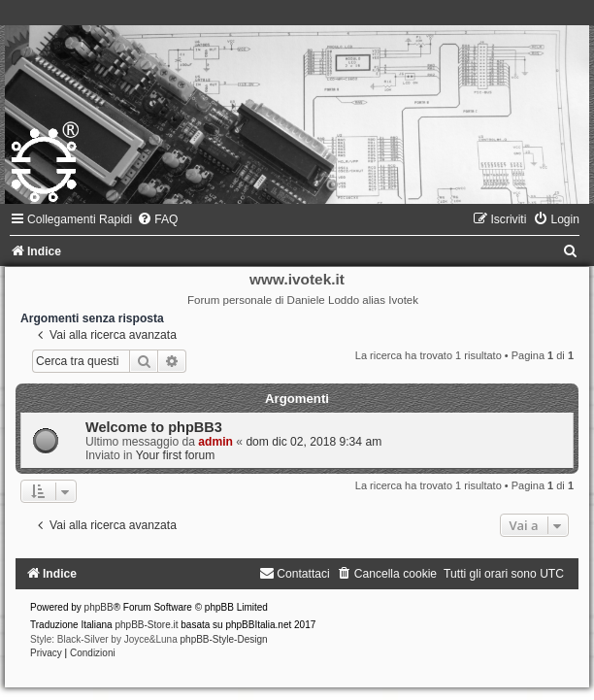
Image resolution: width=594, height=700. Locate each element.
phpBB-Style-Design (224, 639)
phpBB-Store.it (146, 625)
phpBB (99, 607)
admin (215, 442)
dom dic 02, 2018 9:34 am (313, 442)
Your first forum (176, 455)
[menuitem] (157, 219)
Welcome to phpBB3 (154, 427)
